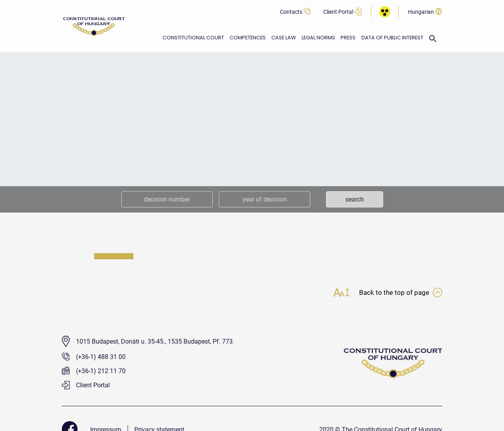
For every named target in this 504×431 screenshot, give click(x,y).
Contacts (295, 12)
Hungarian (425, 12)
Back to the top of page (400, 293)
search (355, 199)
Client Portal (342, 12)
